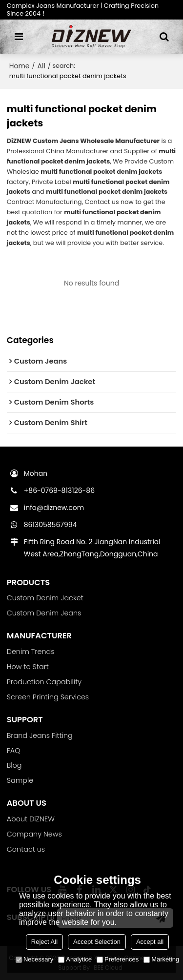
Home (20, 66)
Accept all (150, 942)
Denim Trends (31, 652)
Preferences (118, 959)
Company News (34, 834)
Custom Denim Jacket (45, 598)
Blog (14, 765)
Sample (20, 780)
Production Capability (44, 682)
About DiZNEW (31, 819)
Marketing (161, 959)
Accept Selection (97, 942)
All (41, 66)
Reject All (44, 942)
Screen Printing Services (48, 697)
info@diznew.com (54, 508)
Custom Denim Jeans (44, 613)
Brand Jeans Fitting (40, 735)
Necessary (34, 959)
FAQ (14, 751)
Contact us (26, 849)
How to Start (28, 667)
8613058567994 (51, 525)
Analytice (75, 959)
